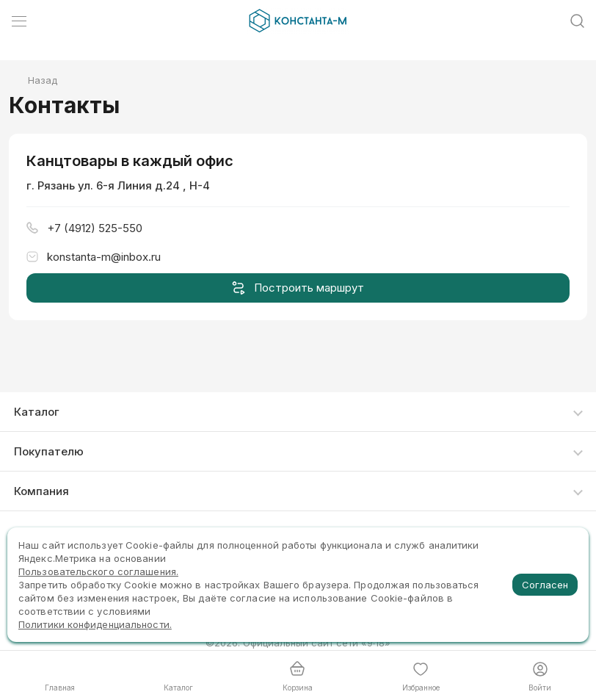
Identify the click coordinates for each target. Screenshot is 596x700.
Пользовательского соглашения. (98, 571)
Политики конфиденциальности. (95, 624)
